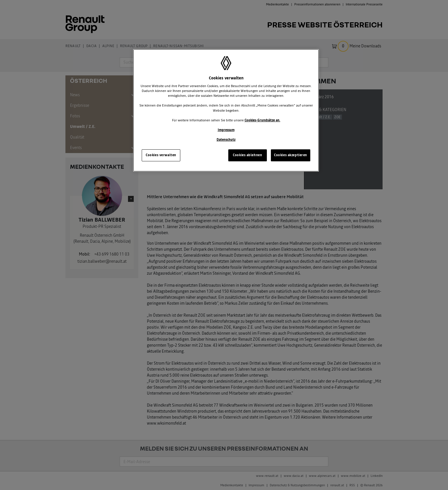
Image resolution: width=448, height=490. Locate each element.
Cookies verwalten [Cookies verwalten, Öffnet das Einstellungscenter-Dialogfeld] (161, 155)
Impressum (226, 130)
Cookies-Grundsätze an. (262, 120)
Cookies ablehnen (247, 155)
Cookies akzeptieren (291, 155)
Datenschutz (226, 140)
